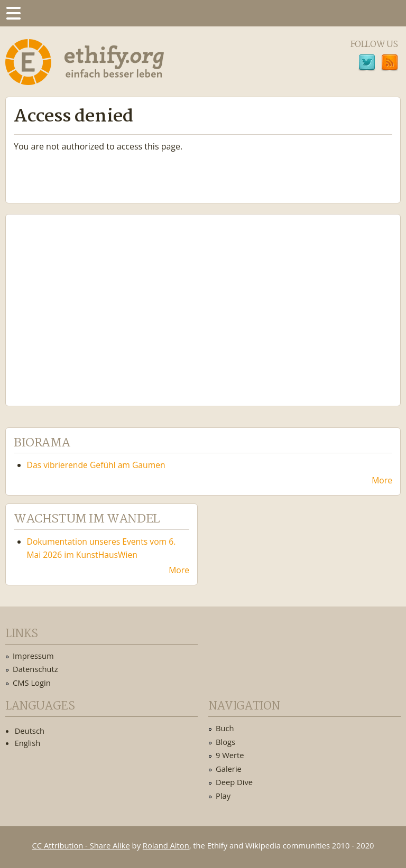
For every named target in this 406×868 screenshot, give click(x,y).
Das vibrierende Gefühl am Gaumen (96, 465)
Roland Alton (166, 845)
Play (223, 796)
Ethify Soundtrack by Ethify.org (93, 302)
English (28, 743)
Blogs (225, 742)
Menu (13, 13)
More (382, 480)
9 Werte (230, 755)
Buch (225, 728)
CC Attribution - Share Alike (81, 845)
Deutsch (30, 731)
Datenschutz (35, 669)
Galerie (229, 769)
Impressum (33, 656)
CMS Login (32, 683)
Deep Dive (234, 782)
